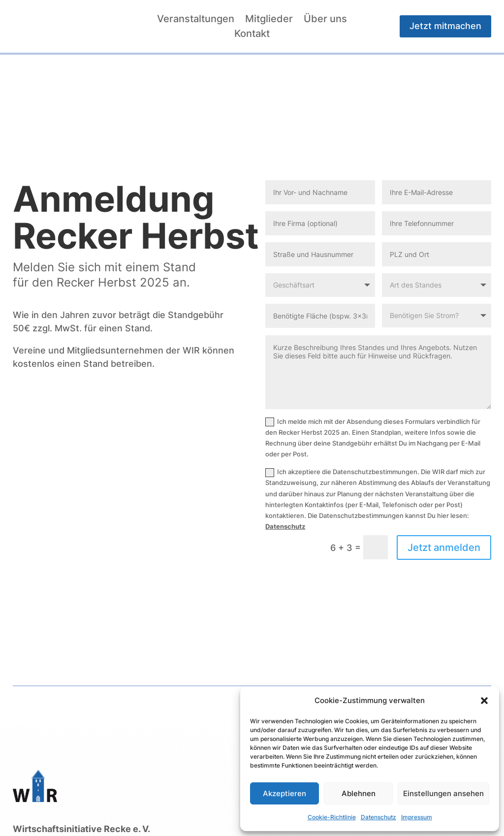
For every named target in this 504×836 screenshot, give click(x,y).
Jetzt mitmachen (445, 26)
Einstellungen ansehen (443, 793)
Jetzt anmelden (444, 547)
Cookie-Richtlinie (332, 817)
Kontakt (252, 35)
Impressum (417, 817)
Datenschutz (378, 817)
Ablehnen (359, 793)
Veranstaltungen (196, 20)
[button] (484, 701)
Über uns (325, 20)
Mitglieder (269, 20)
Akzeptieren (284, 793)
